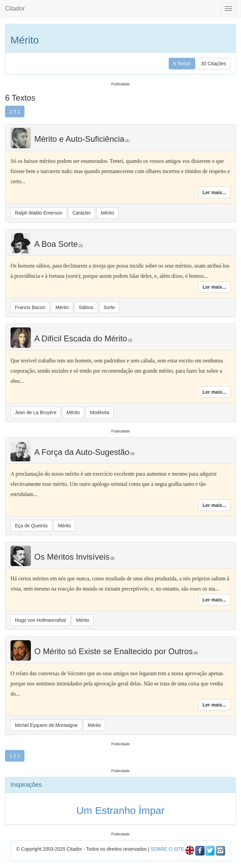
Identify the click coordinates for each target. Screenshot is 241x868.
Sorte (109, 307)
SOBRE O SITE (167, 849)
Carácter (81, 213)
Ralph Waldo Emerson (39, 213)
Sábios (86, 307)
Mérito (107, 213)
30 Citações (214, 64)
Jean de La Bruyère (36, 412)
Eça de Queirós (31, 526)
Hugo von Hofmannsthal (40, 620)
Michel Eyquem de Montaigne (46, 725)
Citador (15, 8)
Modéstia (100, 412)
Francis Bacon (30, 307)
